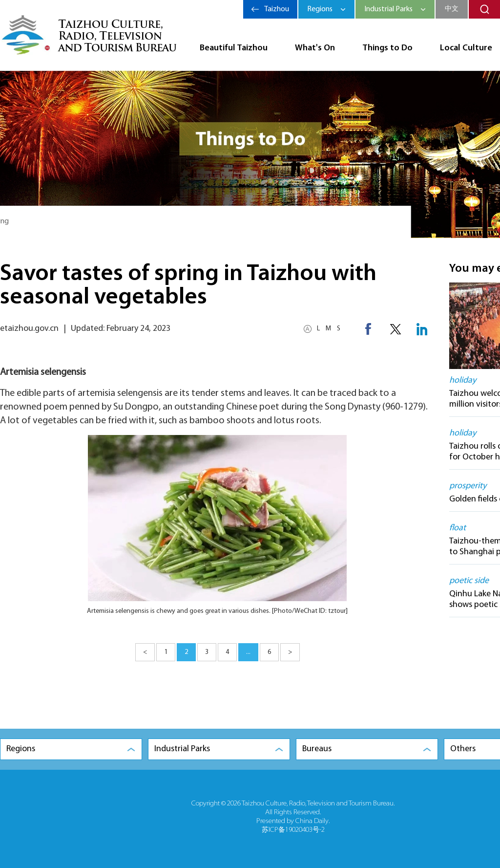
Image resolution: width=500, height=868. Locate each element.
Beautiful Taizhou (234, 48)
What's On (315, 48)
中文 (452, 9)
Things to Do (387, 48)
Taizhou (277, 9)
